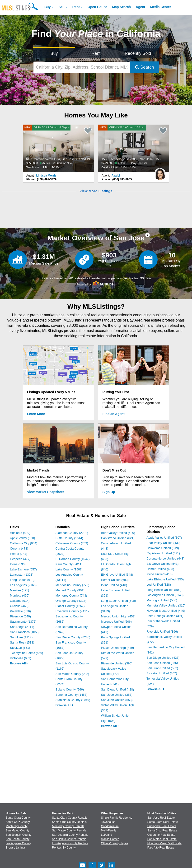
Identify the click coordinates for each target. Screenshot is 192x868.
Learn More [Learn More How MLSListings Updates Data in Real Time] (36, 414)
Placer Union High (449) (118, 648)
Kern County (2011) (69, 564)
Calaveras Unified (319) (163, 548)
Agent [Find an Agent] (140, 7)
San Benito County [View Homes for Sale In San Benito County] (18, 839)
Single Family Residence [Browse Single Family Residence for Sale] (117, 818)
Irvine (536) (18, 564)
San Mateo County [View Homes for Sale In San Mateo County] (17, 831)
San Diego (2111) (22, 627)
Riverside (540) (20, 616)
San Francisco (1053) (25, 632)
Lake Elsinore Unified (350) (165, 579)
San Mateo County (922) (72, 674)
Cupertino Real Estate (161, 835)
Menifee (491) (19, 590)
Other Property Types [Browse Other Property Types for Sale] (115, 843)
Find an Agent (114, 414)
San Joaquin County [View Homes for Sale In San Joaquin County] (19, 835)
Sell (62, 7)
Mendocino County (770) (72, 585)
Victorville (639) (21, 658)
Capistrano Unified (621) (118, 538)
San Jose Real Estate (161, 818)
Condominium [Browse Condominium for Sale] (110, 826)
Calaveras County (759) (72, 543)
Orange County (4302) (71, 601)
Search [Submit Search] (144, 67)
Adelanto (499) (20, 533)
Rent (76, 7)
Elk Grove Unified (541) (162, 564)
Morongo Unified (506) (116, 622)
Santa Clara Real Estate (163, 822)
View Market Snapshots (46, 492)
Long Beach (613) (22, 580)
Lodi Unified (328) (159, 585)
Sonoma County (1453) (71, 695)
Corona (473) (19, 548)
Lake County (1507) (69, 569)
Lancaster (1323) (22, 575)
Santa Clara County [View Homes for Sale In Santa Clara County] (18, 818)
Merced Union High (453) (118, 616)
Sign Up (109, 492)
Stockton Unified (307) (162, 673)
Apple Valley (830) (22, 538)
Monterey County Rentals (68, 826)
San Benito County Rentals (69, 839)
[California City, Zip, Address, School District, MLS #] (82, 67)
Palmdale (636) (20, 611)
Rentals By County (64, 848)
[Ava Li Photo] (160, 172)
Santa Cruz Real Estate (162, 831)
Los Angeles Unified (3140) (165, 595)
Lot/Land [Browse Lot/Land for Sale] (107, 835)
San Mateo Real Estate (162, 839)
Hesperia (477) (20, 559)
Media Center (161, 7)
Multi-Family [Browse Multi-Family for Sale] (109, 831)
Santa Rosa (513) (22, 642)
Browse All (19, 663)
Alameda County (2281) (72, 533)
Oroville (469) (19, 606)
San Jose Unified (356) (162, 663)
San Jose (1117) (21, 637)
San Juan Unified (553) (117, 700)
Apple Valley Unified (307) (164, 538)
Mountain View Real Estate (164, 843)
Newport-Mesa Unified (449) (166, 611)
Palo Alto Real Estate (161, 848)
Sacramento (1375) (23, 622)
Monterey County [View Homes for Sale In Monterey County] (16, 826)
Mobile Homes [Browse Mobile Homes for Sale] (110, 839)
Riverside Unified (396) (117, 663)
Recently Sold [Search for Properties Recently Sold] (138, 53)
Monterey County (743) (71, 595)
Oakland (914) (20, 601)
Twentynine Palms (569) (26, 653)
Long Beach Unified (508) (119, 601)
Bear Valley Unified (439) (118, 533)
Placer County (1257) (70, 606)
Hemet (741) (19, 554)
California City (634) (24, 543)
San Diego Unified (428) (118, 689)
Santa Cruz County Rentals (69, 822)
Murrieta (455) (20, 595)
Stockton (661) (20, 648)
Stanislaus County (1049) (73, 700)
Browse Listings (16, 848)
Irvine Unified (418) (114, 585)
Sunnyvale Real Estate (162, 826)
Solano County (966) (70, 689)
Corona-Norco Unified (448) (165, 558)
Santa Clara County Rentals (70, 818)
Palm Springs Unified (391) (165, 616)
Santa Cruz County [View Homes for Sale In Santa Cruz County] (18, 822)
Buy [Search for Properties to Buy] (54, 53)
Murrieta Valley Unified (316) (166, 605)
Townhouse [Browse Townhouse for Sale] (108, 822)
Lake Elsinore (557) (23, 569)
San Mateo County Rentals (69, 831)
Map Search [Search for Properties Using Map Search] (122, 7)
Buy (47, 7)
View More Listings (96, 191)
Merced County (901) (70, 590)
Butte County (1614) (69, 538)
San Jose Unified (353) (117, 695)
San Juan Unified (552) (162, 668)
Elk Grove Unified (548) (117, 575)
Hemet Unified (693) (115, 580)
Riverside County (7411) (72, 611)
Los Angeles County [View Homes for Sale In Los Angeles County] (18, 843)
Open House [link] (97, 7)
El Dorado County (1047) (73, 559)
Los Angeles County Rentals (70, 843)
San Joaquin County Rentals (70, 835)
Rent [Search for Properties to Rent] (96, 53)
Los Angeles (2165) (23, 585)
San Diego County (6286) (73, 637)
